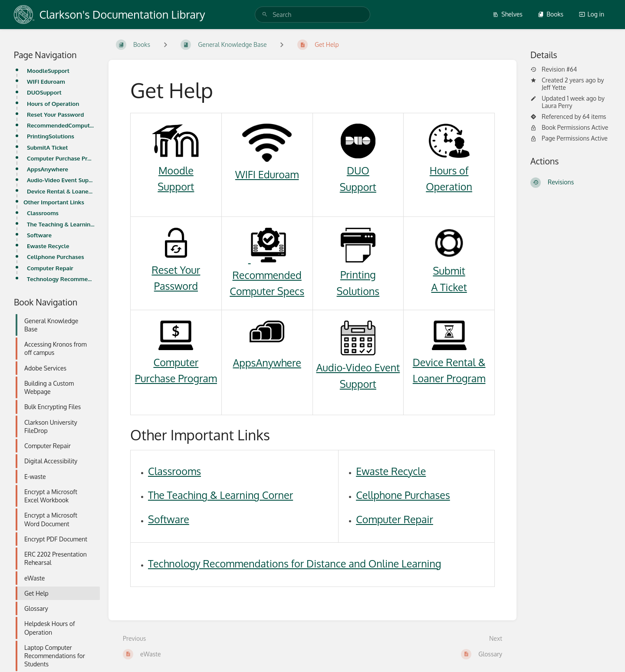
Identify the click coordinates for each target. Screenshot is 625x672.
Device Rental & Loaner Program (61, 191)
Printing (358, 274)
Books (551, 14)
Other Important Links (54, 202)
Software (39, 235)
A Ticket (449, 287)
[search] (312, 15)
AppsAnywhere (48, 169)
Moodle (176, 170)
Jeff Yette (554, 87)
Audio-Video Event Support (61, 180)
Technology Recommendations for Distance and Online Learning (61, 279)
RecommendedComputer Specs (61, 125)
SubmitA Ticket (48, 147)
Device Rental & (449, 362)
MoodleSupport (48, 70)
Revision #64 (554, 69)
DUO (358, 170)
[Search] (265, 15)
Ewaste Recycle (48, 246)
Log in (592, 14)
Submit (449, 270)
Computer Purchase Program (61, 158)
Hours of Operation (53, 103)
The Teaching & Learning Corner (61, 224)
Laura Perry (557, 106)
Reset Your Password (55, 114)
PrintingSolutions (51, 136)
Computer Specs (267, 291)
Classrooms (43, 213)
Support (176, 186)
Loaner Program (449, 378)
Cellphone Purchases (56, 257)
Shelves (508, 14)
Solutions (358, 291)
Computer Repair (50, 268)
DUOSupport (44, 92)
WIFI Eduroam (46, 81)
